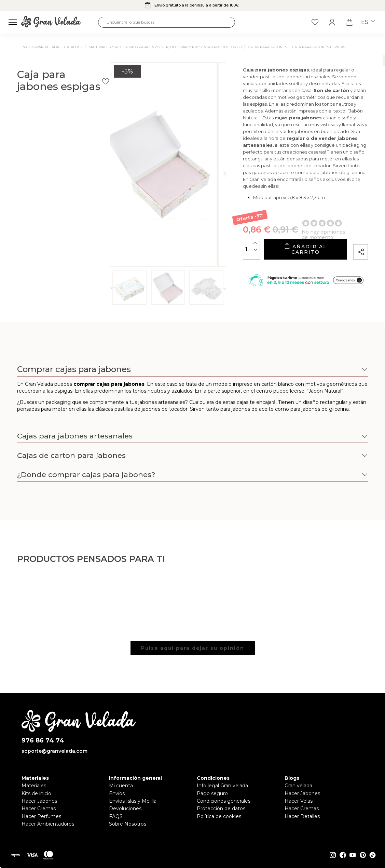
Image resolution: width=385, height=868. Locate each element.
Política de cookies (219, 816)
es (368, 22)
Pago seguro (212, 793)
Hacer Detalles (302, 816)
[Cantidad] (202, 238)
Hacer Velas (299, 801)
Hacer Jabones (39, 801)
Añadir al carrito (280, 238)
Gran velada (298, 786)
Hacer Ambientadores (48, 824)
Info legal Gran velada (222, 786)
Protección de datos (221, 808)
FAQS (116, 816)
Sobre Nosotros (128, 824)
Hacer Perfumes (41, 816)
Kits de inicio (36, 793)
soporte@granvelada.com (54, 751)
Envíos (117, 793)
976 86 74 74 (43, 741)
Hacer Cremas (39, 808)
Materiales (34, 786)
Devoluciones (125, 808)
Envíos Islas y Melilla (133, 801)
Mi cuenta (121, 786)
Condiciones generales (224, 801)
